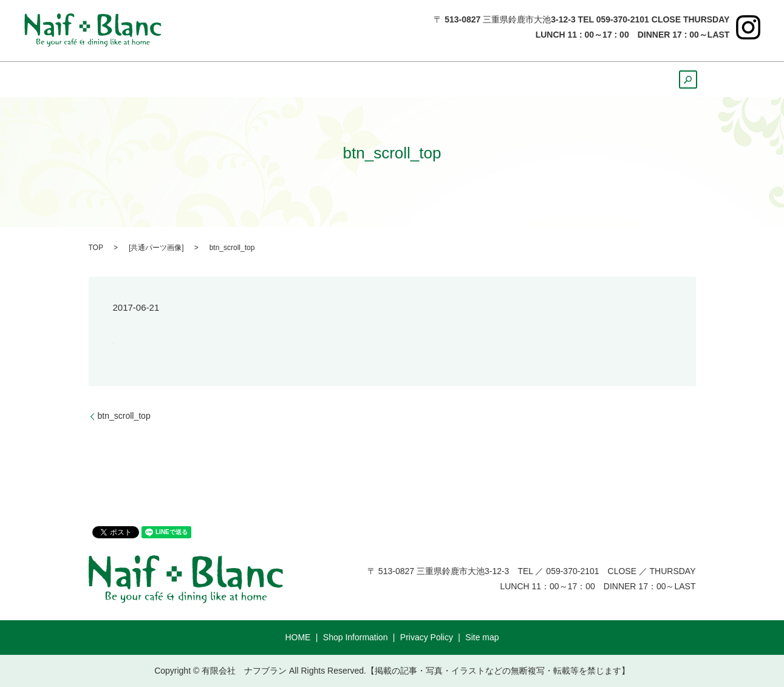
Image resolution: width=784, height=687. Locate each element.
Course (625, 80)
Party (572, 80)
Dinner (332, 80)
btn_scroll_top (124, 416)
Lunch (279, 80)
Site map (482, 637)
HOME (118, 80)
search (682, 83)
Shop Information (356, 637)
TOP (96, 248)
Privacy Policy (427, 637)
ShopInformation (198, 80)
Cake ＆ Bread (502, 80)
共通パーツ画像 (156, 248)
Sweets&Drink (407, 80)
